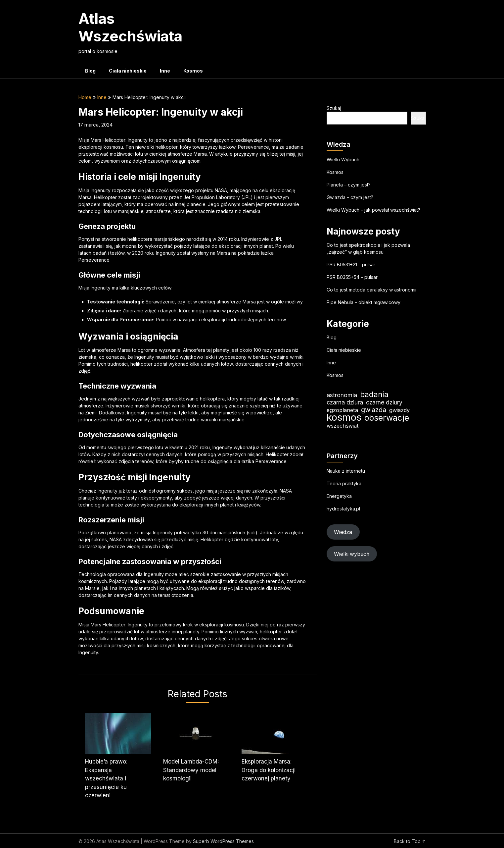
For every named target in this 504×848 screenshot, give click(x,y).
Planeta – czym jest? (349, 185)
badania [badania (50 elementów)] (374, 394)
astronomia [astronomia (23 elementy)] (342, 395)
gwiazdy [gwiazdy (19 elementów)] (399, 410)
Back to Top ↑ (410, 841)
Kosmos (193, 71)
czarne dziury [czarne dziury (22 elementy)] (384, 402)
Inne (165, 71)
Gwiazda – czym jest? (350, 197)
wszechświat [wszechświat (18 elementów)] (343, 426)
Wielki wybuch (352, 554)
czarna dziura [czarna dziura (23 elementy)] (345, 402)
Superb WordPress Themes (223, 841)
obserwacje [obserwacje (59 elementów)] (387, 418)
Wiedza (343, 532)
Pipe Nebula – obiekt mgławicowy (364, 302)
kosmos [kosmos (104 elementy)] (344, 417)
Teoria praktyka (344, 483)
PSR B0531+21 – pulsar (351, 265)
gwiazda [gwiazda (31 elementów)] (374, 410)
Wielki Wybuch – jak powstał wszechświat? (373, 210)
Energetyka (339, 496)
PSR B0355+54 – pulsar (352, 277)
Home (85, 97)
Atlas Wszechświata (130, 27)
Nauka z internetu (346, 471)
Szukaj (334, 108)
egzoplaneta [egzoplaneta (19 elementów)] (342, 410)
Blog (90, 71)
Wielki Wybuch (343, 159)
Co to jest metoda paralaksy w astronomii (371, 290)
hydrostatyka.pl (343, 509)
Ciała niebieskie (128, 71)
